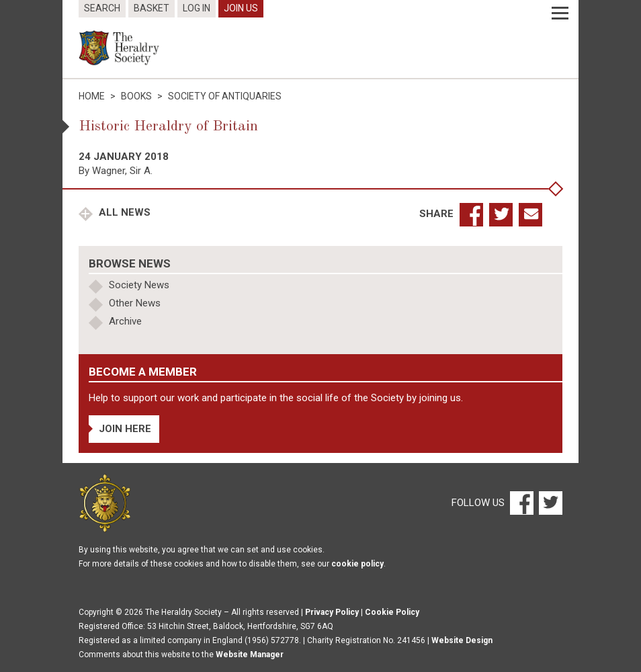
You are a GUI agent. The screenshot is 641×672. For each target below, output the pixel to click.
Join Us (241, 8)
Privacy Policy (332, 612)
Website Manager (250, 655)
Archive (125, 321)
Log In (197, 8)
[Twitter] (549, 503)
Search (102, 8)
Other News (135, 303)
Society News (139, 285)
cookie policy (357, 564)
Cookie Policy (392, 612)
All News (123, 212)
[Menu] (560, 13)
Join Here (125, 429)
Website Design (462, 640)
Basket (152, 8)
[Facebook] (521, 503)
